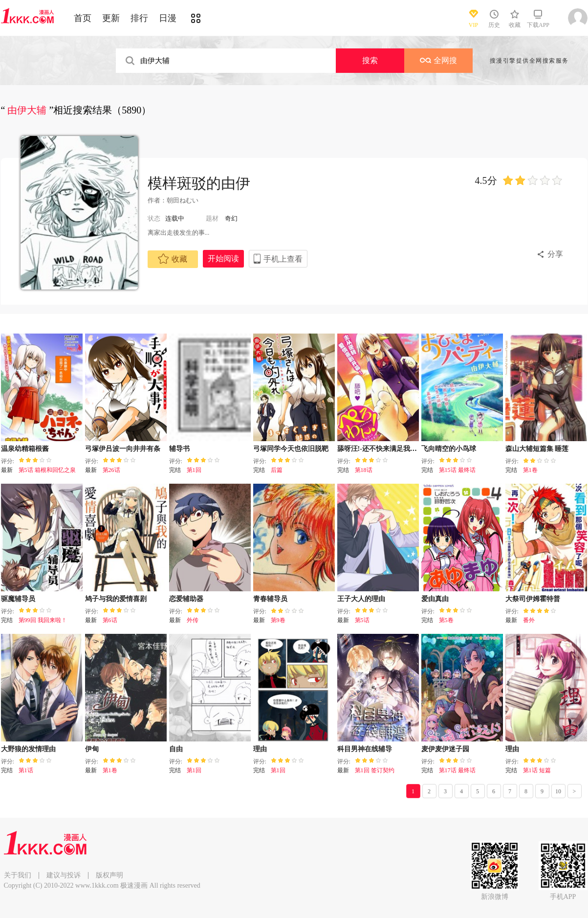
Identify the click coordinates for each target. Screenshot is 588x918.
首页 (83, 18)
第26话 (111, 470)
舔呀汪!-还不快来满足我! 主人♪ (384, 449)
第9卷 (278, 620)
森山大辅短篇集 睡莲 (537, 449)
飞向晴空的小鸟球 (449, 449)
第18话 (364, 470)
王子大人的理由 (361, 599)
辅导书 (179, 449)
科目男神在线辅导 (365, 749)
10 (558, 791)
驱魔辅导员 (18, 599)
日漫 (168, 18)
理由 (260, 749)
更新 (111, 18)
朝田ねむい (183, 200)
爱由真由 (435, 599)
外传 (193, 620)
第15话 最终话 (457, 470)
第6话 (110, 620)
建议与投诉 (64, 875)
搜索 (370, 60)
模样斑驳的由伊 (199, 183)
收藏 (173, 259)
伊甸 (92, 749)
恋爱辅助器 (186, 599)
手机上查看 (283, 259)
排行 (139, 18)
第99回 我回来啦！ (43, 620)
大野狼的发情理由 (28, 749)
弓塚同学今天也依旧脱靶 (291, 449)
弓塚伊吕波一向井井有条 (123, 449)
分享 (555, 254)
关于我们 (18, 875)
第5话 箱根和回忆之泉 (47, 470)
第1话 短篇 (537, 770)
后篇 (277, 470)
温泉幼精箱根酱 (25, 449)
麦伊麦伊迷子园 (445, 749)
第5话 (362, 620)
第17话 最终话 (457, 770)
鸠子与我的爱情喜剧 (116, 599)
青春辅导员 (270, 599)
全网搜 (438, 60)
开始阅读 (223, 258)
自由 (176, 749)
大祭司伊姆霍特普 (533, 599)
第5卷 (446, 620)
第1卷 (530, 470)
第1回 (194, 470)
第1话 (26, 770)
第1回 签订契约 (375, 770)
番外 (529, 620)
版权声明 (109, 875)
